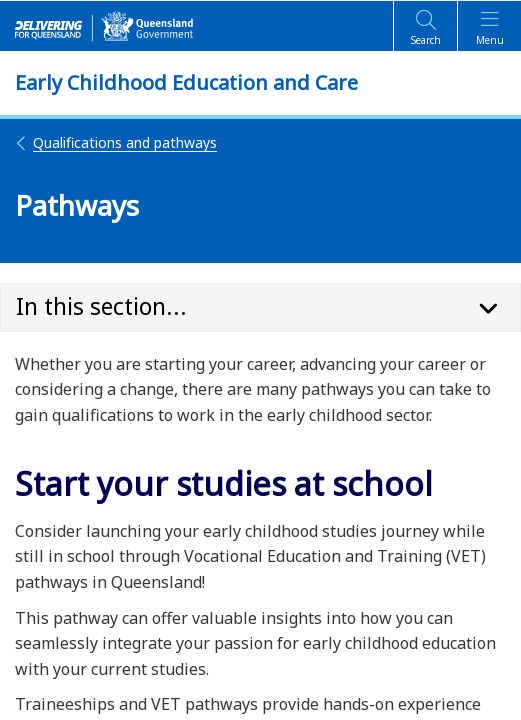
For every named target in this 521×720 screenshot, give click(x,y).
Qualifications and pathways (116, 142)
